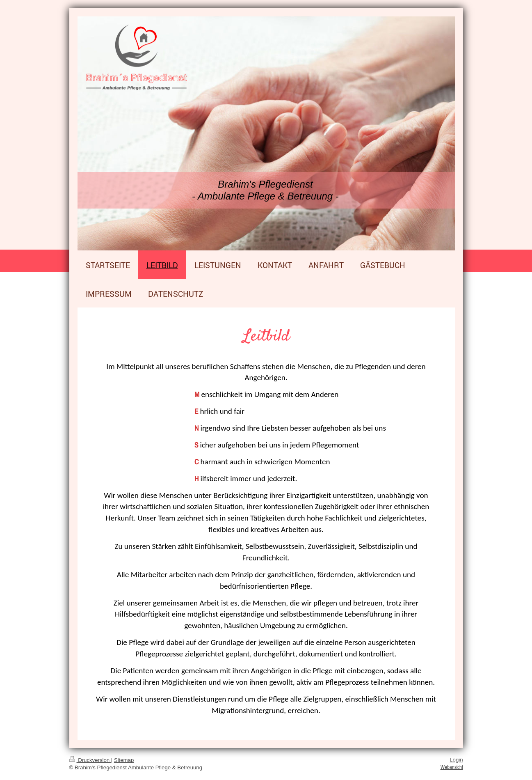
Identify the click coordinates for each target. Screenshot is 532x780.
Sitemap (124, 760)
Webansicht (452, 767)
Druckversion (90, 760)
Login (456, 760)
